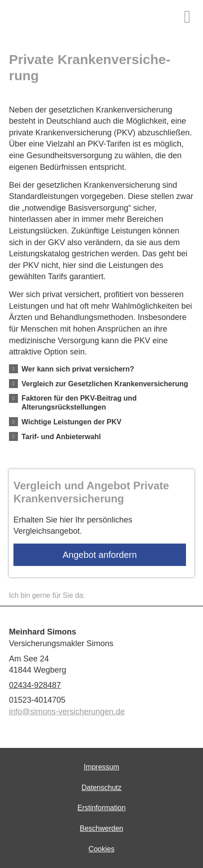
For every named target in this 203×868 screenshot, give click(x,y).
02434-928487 (35, 685)
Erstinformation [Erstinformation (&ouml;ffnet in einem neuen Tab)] (102, 808)
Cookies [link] (102, 849)
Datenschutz (101, 788)
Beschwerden (101, 828)
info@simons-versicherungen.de (67, 712)
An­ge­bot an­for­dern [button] (100, 555)
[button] (78, 369)
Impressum (101, 767)
